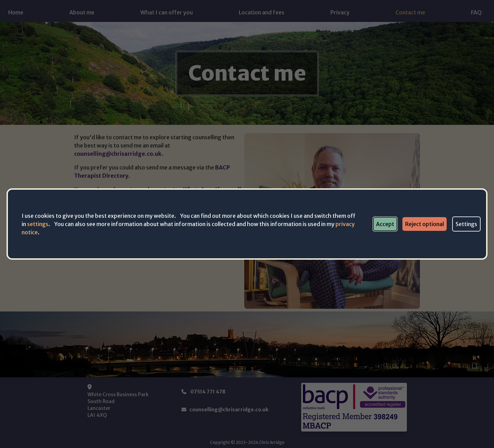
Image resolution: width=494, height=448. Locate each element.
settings (38, 224)
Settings (466, 224)
